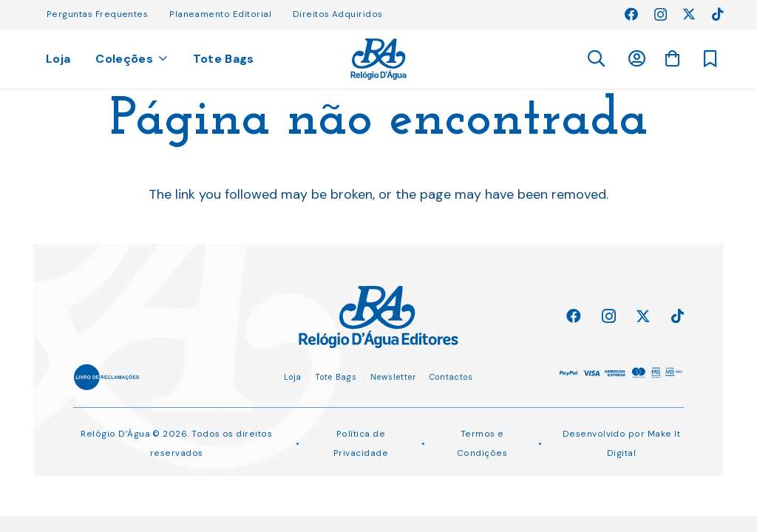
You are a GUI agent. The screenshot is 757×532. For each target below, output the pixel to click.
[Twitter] (689, 14)
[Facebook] (631, 14)
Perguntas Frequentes (97, 14)
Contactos (451, 377)
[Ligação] (378, 59)
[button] (595, 59)
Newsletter (393, 377)
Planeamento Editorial (220, 14)
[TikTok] (718, 14)
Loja (293, 377)
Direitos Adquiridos (338, 14)
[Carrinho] (672, 58)
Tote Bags (336, 377)
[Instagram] (661, 15)
